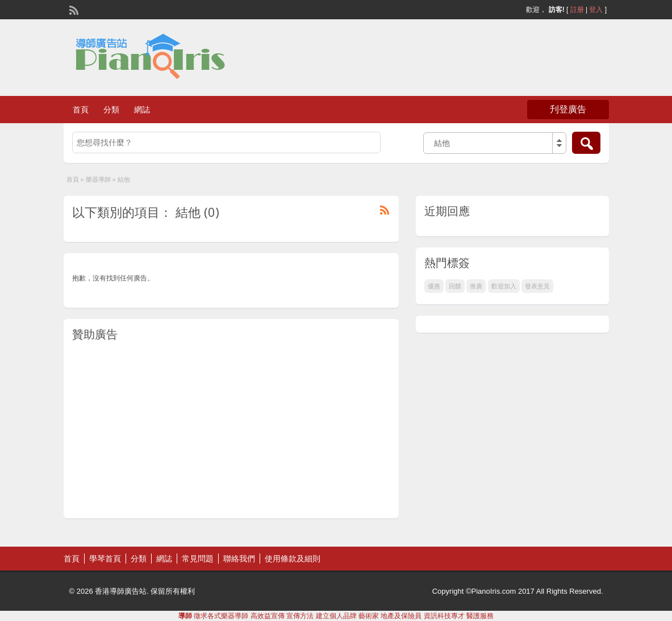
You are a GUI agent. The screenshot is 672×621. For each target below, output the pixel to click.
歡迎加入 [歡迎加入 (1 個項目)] (504, 286)
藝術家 (369, 616)
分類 (111, 110)
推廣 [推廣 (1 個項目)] (476, 286)
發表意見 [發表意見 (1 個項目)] (537, 286)
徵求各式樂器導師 (221, 616)
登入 (596, 10)
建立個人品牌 (336, 616)
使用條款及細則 (293, 559)
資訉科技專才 (444, 616)
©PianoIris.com (491, 591)
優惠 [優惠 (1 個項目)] (434, 286)
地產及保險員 (401, 616)
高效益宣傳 (268, 616)
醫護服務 (480, 616)
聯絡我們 (239, 559)
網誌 (142, 110)
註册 (577, 10)
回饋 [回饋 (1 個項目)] (455, 286)
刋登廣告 (568, 109)
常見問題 (198, 559)
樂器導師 (98, 179)
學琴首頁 (105, 559)
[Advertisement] (231, 430)
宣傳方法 (300, 616)
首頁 (81, 110)
